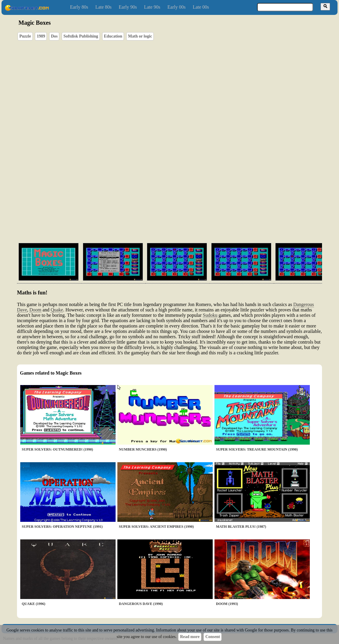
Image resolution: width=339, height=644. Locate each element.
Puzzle (25, 36)
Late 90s (152, 7)
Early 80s (79, 7)
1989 (41, 36)
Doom (35, 310)
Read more (190, 637)
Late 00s (201, 7)
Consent (213, 637)
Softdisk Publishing (81, 36)
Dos (54, 36)
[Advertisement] (186, 210)
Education (113, 36)
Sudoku (210, 315)
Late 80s (104, 7)
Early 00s (177, 7)
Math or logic (140, 36)
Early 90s (128, 7)
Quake (57, 310)
